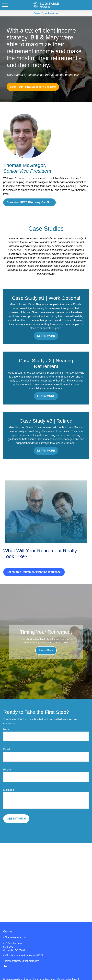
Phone (7, 770)
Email (7, 749)
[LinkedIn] (5, 966)
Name (7, 729)
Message (9, 790)
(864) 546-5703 (18, 937)
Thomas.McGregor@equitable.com (21, 961)
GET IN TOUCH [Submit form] (16, 819)
